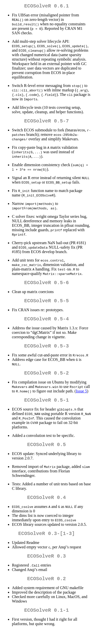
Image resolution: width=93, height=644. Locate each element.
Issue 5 (81, 398)
